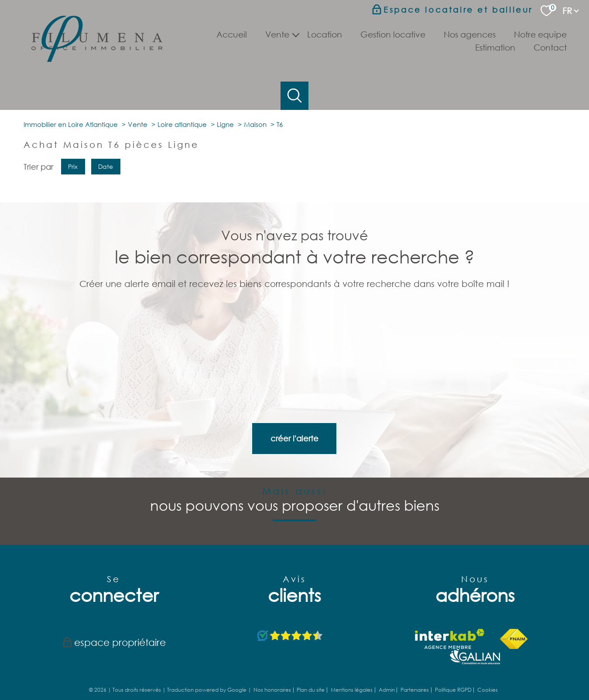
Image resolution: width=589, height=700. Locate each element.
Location (325, 34)
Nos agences (470, 34)
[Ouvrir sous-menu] (296, 34)
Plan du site (311, 668)
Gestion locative (393, 34)
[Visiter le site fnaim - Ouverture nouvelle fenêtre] (514, 617)
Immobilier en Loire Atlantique (71, 219)
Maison (255, 219)
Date (106, 261)
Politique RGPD (453, 668)
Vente (138, 219)
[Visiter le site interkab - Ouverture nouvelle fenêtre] (450, 617)
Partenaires (415, 668)
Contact (550, 47)
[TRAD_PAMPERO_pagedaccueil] (97, 59)
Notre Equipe (540, 34)
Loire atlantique (182, 219)
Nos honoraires (272, 668)
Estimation (495, 47)
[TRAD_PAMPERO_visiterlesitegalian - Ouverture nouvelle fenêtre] (475, 635)
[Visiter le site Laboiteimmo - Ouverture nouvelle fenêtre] (294, 686)
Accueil (232, 34)
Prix (73, 261)
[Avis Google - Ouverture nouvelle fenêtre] (290, 614)
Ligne (225, 219)
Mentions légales (352, 668)
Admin (387, 668)
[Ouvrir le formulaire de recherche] (295, 96)
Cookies (488, 669)
